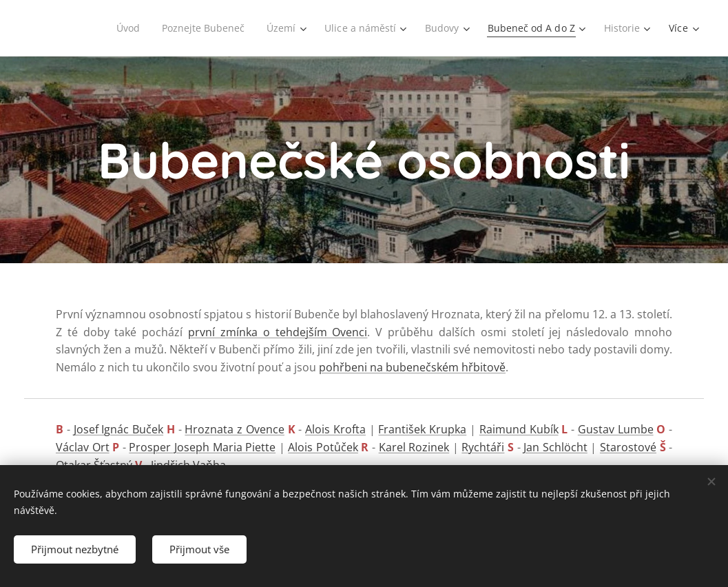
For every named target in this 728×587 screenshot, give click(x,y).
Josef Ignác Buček (119, 429)
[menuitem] (120, 28)
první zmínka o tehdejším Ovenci (278, 332)
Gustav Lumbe (616, 429)
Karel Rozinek (414, 447)
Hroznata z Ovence (235, 429)
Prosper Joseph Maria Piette (202, 447)
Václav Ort (83, 447)
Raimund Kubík (519, 429)
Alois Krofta (335, 429)
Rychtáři (483, 447)
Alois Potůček (323, 447)
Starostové (628, 447)
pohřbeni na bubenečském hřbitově (412, 367)
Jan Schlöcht (555, 447)
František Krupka (422, 429)
